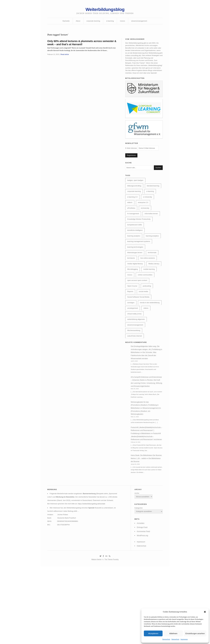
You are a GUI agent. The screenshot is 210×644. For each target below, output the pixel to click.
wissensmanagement (141, 22)
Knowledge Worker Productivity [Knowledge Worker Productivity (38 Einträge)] (140, 237)
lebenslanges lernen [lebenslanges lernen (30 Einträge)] (135, 279)
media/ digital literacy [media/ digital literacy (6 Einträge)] (136, 290)
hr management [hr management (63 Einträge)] (134, 232)
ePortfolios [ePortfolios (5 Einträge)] (132, 226)
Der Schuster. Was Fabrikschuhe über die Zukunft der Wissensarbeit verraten (146, 400)
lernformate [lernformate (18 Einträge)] (154, 279)
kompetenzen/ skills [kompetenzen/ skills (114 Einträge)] (135, 243)
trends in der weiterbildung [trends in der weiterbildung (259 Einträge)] (138, 344)
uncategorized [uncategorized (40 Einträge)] (133, 350)
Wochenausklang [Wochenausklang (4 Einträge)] (134, 373)
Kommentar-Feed (142, 600)
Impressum (184, 639)
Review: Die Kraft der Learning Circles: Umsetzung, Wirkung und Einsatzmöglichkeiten (146, 432)
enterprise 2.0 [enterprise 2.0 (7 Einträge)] (144, 220)
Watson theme (96, 629)
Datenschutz (166, 639)
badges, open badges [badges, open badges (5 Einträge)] (136, 190)
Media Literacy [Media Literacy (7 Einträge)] (133, 296)
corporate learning (93, 22)
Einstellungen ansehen (195, 633)
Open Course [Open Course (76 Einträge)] (133, 320)
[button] (205, 612)
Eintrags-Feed (141, 595)
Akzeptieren (153, 633)
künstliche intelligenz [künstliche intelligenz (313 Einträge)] (136, 249)
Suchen (158, 177)
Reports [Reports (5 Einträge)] (131, 326)
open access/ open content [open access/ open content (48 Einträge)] (138, 314)
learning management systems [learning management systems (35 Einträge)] (140, 267)
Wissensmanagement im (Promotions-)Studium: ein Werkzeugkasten (146, 462)
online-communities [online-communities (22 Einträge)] (135, 308)
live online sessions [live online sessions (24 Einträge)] (149, 285)
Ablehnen (173, 633)
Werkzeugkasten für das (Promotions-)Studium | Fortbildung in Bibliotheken (146, 456)
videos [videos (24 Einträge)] (147, 350)
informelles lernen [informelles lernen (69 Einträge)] (153, 232)
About (77, 22)
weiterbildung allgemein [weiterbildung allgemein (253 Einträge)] (137, 361)
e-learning (110, 22)
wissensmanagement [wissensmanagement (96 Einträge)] (136, 367)
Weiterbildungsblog (105, 10)
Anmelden (139, 591)
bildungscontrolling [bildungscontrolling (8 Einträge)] (135, 196)
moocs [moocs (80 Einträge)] (148, 302)
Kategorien (137, 575)
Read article (66, 57)
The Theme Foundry (112, 629)
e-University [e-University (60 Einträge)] (149, 214)
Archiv (135, 559)
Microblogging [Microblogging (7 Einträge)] (150, 296)
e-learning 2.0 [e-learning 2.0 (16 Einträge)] (133, 214)
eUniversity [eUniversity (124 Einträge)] (146, 226)
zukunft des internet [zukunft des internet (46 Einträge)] (135, 379)
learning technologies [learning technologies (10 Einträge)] (136, 273)
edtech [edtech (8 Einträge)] (130, 220)
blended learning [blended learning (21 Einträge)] (134, 202)
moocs (123, 22)
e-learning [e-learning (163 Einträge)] (152, 208)
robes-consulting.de (149, 59)
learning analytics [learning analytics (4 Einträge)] (134, 261)
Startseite (64, 22)
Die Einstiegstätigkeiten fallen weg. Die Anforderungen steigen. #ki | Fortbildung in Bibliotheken (147, 393)
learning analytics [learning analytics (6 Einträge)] (134, 255)
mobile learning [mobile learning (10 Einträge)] (133, 302)
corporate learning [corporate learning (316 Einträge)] (135, 208)
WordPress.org (141, 604)
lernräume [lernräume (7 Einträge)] (131, 285)
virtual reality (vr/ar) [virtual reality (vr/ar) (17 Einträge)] (135, 355)
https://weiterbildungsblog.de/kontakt (94, 574)
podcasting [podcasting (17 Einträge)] (148, 320)
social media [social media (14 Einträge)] (145, 326)
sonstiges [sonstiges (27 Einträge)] (131, 338)
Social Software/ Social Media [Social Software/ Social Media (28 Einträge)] (139, 332)
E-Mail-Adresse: (143, 156)
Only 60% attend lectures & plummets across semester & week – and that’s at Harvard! (76, 45)
